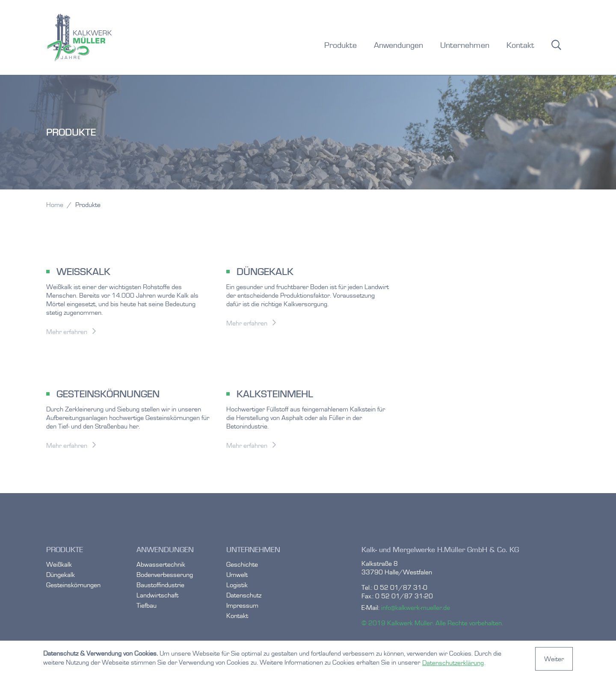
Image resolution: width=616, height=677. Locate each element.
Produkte (341, 45)
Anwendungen (398, 45)
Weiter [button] (554, 659)
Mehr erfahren (67, 332)
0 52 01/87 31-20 (404, 596)
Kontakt (520, 45)
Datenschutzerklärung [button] (453, 663)
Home (55, 205)
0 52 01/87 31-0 (401, 587)
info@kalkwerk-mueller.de (416, 608)
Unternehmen (465, 45)
